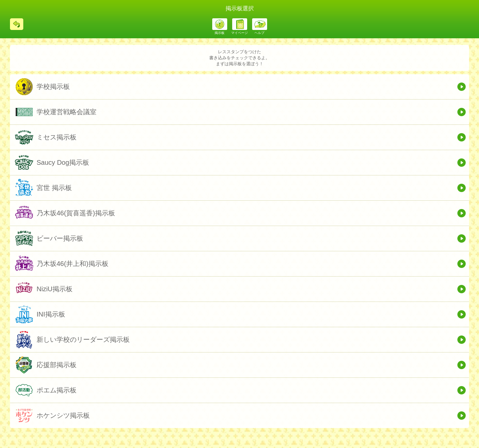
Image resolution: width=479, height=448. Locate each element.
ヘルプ (259, 33)
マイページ (239, 33)
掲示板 (220, 33)
